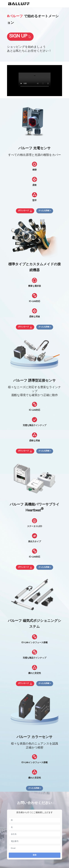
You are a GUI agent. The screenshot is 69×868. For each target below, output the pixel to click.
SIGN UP (20, 36)
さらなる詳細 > (45, 211)
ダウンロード (25, 211)
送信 (35, 855)
